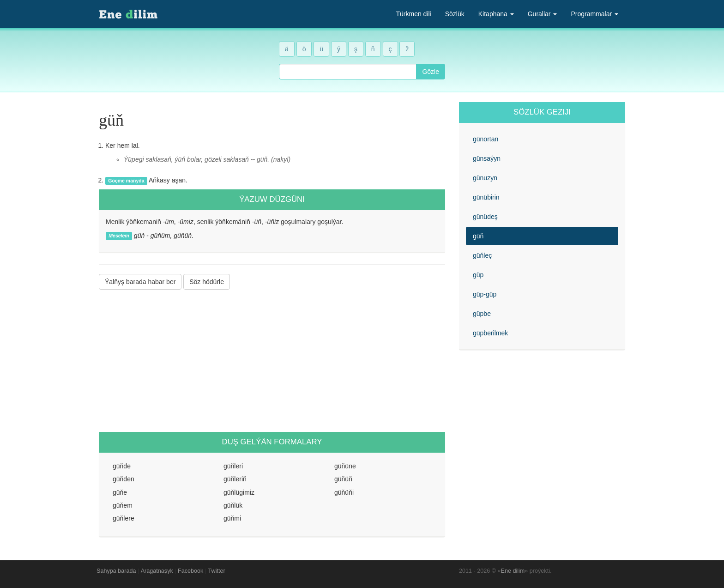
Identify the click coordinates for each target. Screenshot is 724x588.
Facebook (190, 571)
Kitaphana (496, 14)
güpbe (482, 314)
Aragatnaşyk (157, 571)
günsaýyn (487, 158)
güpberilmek (490, 333)
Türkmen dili (413, 14)
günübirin (486, 197)
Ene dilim (513, 571)
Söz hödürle (207, 282)
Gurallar (543, 14)
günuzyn (485, 178)
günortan (486, 139)
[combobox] (348, 72)
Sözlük (455, 14)
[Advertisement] (272, 361)
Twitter (217, 571)
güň (478, 236)
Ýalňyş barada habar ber (140, 282)
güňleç (482, 255)
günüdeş (485, 217)
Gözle (431, 72)
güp (478, 275)
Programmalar (594, 14)
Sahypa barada (116, 571)
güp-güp (485, 294)
